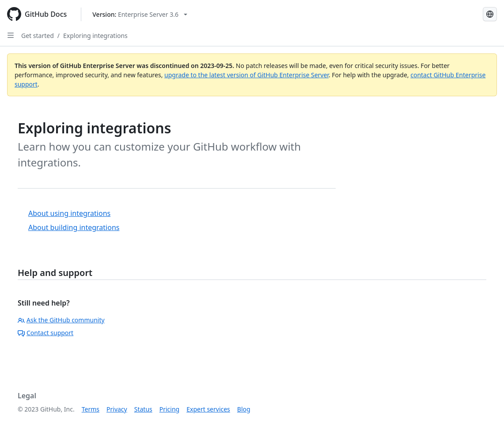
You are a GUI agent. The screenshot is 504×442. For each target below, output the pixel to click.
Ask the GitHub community (61, 320)
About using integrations (69, 213)
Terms (91, 409)
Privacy (117, 409)
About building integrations (74, 227)
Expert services (208, 409)
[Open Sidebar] (11, 35)
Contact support (45, 333)
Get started (38, 36)
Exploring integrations (95, 36)
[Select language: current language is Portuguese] (490, 14)
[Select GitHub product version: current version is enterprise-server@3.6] (140, 14)
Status (143, 409)
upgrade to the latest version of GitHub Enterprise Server (246, 75)
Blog (244, 409)
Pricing (169, 409)
